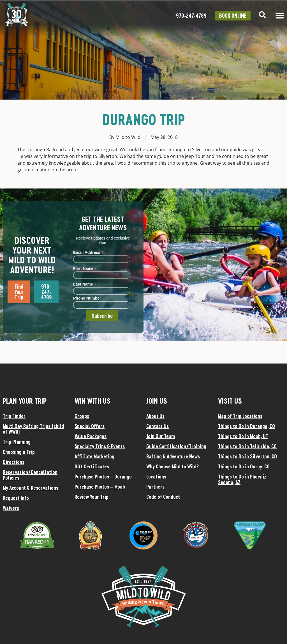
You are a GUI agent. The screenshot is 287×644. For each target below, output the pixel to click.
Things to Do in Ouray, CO (244, 466)
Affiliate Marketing (94, 456)
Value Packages (91, 436)
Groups (82, 416)
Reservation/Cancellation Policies (30, 475)
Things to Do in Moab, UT (243, 436)
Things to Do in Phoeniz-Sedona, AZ (243, 479)
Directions (14, 462)
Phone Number (87, 298)
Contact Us (158, 426)
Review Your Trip (92, 497)
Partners (155, 487)
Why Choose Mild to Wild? (173, 466)
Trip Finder (14, 416)
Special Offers (90, 426)
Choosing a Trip (19, 452)
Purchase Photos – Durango (103, 477)
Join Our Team (161, 436)
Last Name (85, 284)
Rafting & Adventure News (173, 456)
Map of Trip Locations (240, 416)
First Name (85, 268)
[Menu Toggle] (280, 15)
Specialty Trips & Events (100, 446)
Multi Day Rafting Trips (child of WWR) (33, 429)
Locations (156, 477)
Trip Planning (17, 442)
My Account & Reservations (31, 488)
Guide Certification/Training (176, 446)
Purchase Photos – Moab (100, 487)
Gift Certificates (92, 466)
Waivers (11, 508)
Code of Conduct (163, 497)
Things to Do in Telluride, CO (247, 446)
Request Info (16, 498)
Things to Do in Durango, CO (247, 426)
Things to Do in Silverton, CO (247, 456)
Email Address (88, 252)
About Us (155, 416)
